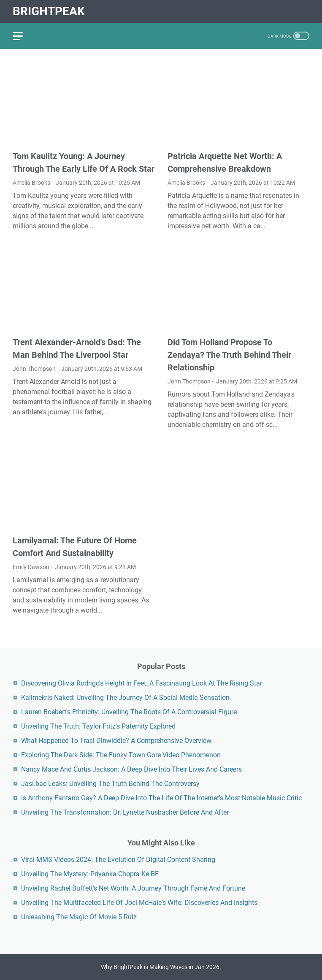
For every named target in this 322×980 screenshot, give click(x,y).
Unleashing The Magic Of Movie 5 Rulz (79, 917)
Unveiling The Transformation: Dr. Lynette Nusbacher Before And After (125, 812)
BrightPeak (49, 11)
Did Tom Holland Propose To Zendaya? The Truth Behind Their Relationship (229, 355)
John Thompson (34, 369)
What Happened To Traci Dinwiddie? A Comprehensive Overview (116, 741)
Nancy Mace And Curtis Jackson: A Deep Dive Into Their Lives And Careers (131, 769)
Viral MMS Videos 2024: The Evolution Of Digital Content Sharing (118, 860)
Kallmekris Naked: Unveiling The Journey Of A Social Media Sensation (125, 698)
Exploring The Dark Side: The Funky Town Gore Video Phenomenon (121, 755)
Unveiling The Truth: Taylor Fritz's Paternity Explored (98, 726)
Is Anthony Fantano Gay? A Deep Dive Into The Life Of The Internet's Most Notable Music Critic (161, 798)
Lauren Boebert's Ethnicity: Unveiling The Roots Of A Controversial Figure (129, 712)
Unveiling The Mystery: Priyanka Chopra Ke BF (90, 874)
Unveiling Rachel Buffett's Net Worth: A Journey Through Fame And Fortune (133, 888)
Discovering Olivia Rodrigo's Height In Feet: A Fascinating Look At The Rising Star (142, 683)
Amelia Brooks (31, 183)
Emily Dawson (31, 567)
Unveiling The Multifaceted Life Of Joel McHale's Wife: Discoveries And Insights (139, 903)
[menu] (23, 36)
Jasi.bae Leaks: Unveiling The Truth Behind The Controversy (110, 784)
